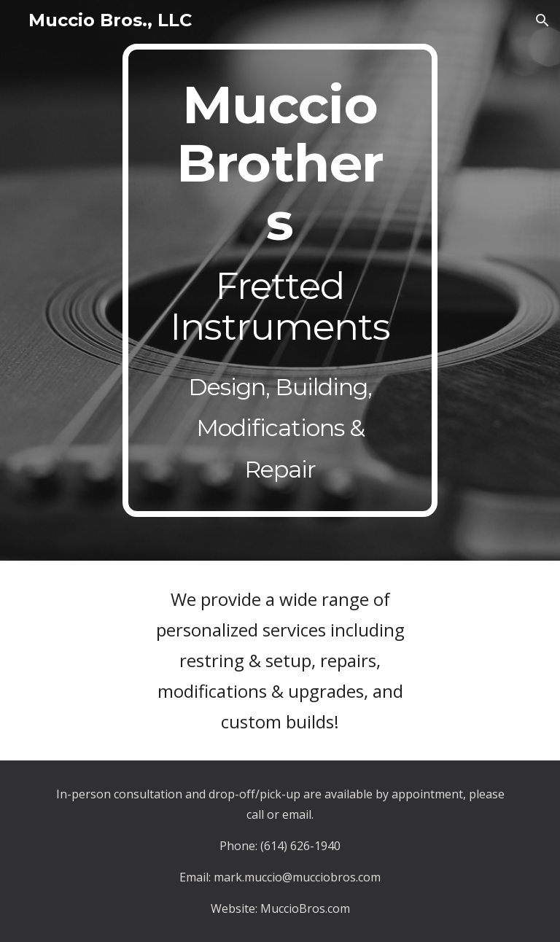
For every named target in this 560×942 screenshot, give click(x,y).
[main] (280, 280)
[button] (542, 20)
